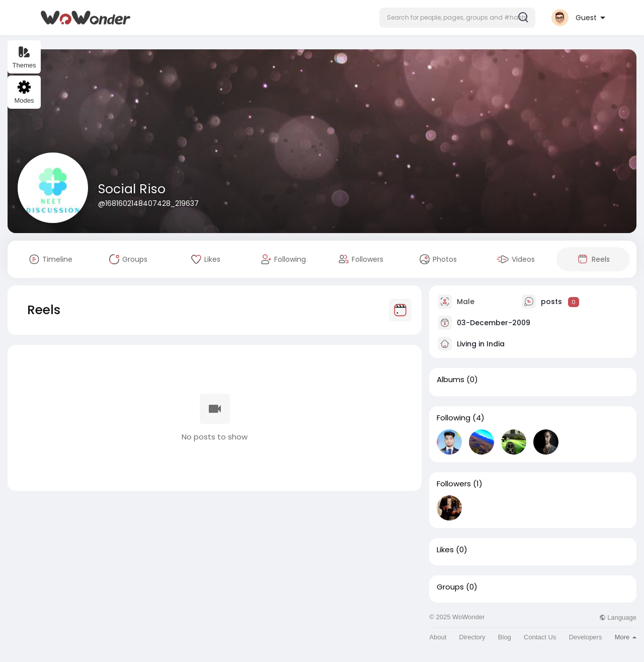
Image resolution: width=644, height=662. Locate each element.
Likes (445, 550)
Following (454, 418)
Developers (586, 637)
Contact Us (540, 637)
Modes (24, 92)
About (438, 637)
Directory (472, 637)
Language (618, 617)
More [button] (626, 637)
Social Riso (132, 189)
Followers (454, 484)
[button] (457, 18)
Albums (451, 380)
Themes (24, 57)
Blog (505, 637)
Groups (450, 587)
